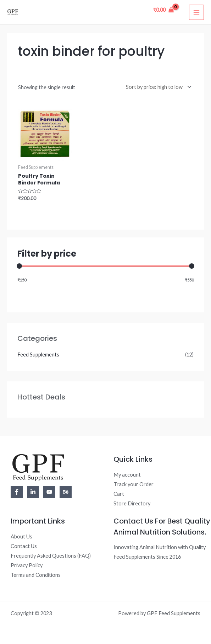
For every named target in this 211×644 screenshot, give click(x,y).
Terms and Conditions (36, 575)
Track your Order (134, 484)
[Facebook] (17, 492)
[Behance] (66, 492)
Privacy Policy (27, 565)
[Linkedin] (33, 492)
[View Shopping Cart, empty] (163, 10)
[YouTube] (49, 492)
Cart (119, 494)
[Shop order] (157, 87)
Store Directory (132, 503)
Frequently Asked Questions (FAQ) (51, 556)
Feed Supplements (38, 355)
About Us (21, 536)
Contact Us (24, 546)
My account (127, 475)
